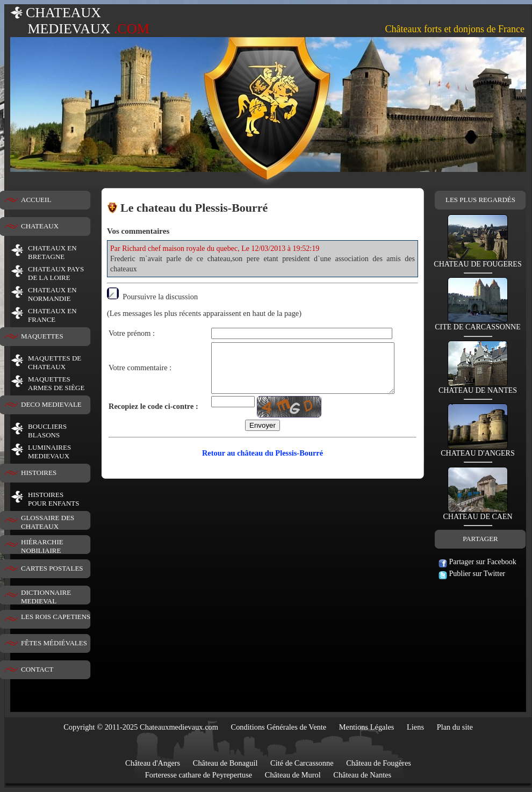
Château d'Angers (153, 763)
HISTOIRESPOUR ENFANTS (53, 499)
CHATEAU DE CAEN (477, 513)
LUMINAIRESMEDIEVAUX (49, 452)
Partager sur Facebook (477, 562)
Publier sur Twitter (472, 574)
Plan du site (455, 727)
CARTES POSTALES (52, 568)
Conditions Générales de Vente (279, 727)
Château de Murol (293, 775)
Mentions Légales (367, 727)
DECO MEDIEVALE (51, 404)
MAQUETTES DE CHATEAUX (55, 362)
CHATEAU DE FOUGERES (477, 261)
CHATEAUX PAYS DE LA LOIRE (56, 273)
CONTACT (37, 669)
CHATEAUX (40, 226)
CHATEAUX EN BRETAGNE (52, 252)
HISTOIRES (39, 473)
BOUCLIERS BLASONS (47, 431)
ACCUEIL (36, 200)
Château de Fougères (379, 763)
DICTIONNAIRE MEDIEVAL (46, 597)
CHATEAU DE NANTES (478, 387)
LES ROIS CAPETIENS (56, 617)
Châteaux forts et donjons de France (455, 29)
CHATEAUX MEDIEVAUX (80, 21)
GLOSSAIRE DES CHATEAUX (48, 522)
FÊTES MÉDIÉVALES (54, 643)
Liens (415, 727)
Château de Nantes (362, 775)
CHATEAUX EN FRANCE (52, 315)
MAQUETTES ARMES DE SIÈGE (56, 383)
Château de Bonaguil (225, 763)
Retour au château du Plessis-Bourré (263, 463)
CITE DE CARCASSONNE (477, 324)
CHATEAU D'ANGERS (477, 450)
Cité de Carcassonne (302, 763)
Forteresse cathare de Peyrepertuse (199, 775)
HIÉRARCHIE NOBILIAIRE (42, 546)
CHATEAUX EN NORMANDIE (52, 294)
